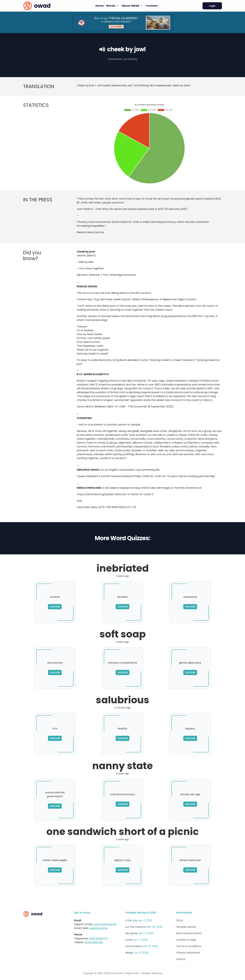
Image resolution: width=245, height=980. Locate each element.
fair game (131, 933)
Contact (152, 6)
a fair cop (131, 920)
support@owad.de (105, 924)
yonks (129, 940)
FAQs (180, 920)
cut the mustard (136, 927)
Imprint (181, 959)
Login (212, 6)
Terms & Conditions (189, 946)
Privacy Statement (188, 953)
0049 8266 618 (94, 942)
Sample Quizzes (186, 927)
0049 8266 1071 (98, 938)
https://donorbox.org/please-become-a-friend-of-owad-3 (115, 494)
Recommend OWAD (189, 933)
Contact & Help (186, 940)
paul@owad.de (98, 928)
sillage (129, 953)
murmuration (134, 946)
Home (99, 6)
